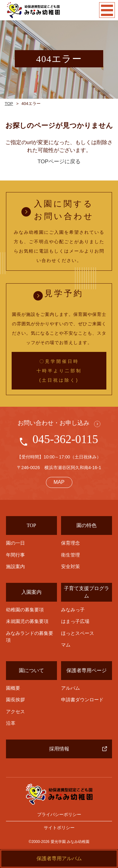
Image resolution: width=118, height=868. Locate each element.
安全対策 (70, 566)
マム (66, 645)
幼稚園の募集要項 (25, 610)
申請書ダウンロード (82, 700)
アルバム (70, 688)
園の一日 (15, 543)
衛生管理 (70, 555)
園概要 (13, 688)
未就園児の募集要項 (27, 621)
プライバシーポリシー (59, 814)
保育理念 (70, 543)
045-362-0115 (65, 439)
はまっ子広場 (75, 621)
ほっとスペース (78, 633)
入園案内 (31, 592)
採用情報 (59, 749)
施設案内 (15, 567)
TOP (9, 104)
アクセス (15, 711)
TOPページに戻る (59, 162)
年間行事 (15, 555)
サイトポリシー (59, 828)
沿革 (11, 723)
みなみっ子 (73, 610)
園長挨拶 (15, 700)
